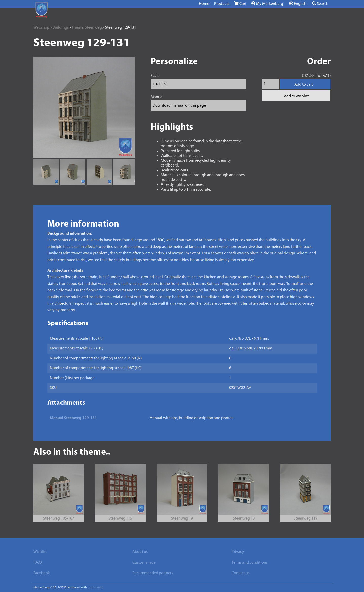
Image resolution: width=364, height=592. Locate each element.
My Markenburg (267, 4)
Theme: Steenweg (87, 28)
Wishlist (40, 552)
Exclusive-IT (95, 588)
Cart (240, 4)
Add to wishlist (296, 96)
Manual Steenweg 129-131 (73, 418)
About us (140, 552)
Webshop (41, 28)
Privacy (238, 552)
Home (204, 4)
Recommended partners (153, 573)
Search (320, 4)
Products (222, 4)
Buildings (61, 28)
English (298, 4)
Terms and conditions (250, 563)
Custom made (144, 563)
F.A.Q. (38, 563)
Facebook (42, 573)
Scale (155, 76)
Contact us (240, 573)
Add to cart (304, 85)
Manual (157, 97)
